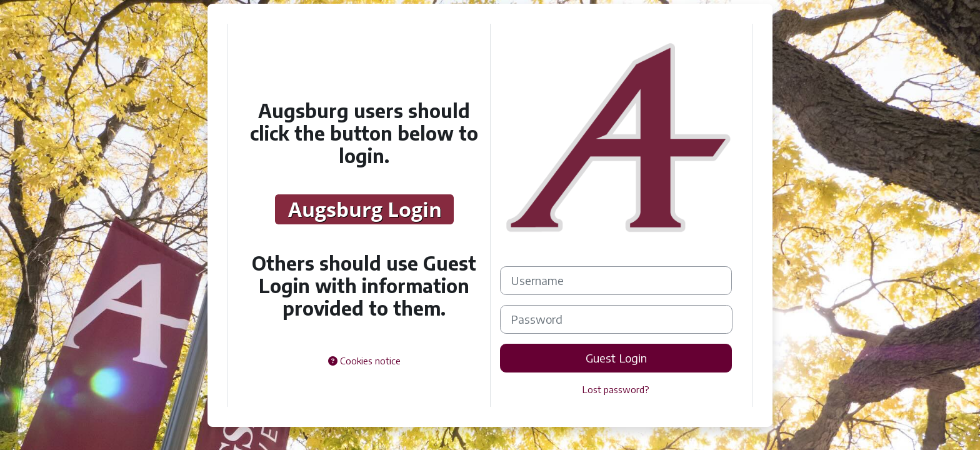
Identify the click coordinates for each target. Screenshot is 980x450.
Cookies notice (364, 361)
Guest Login (616, 358)
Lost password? (616, 389)
